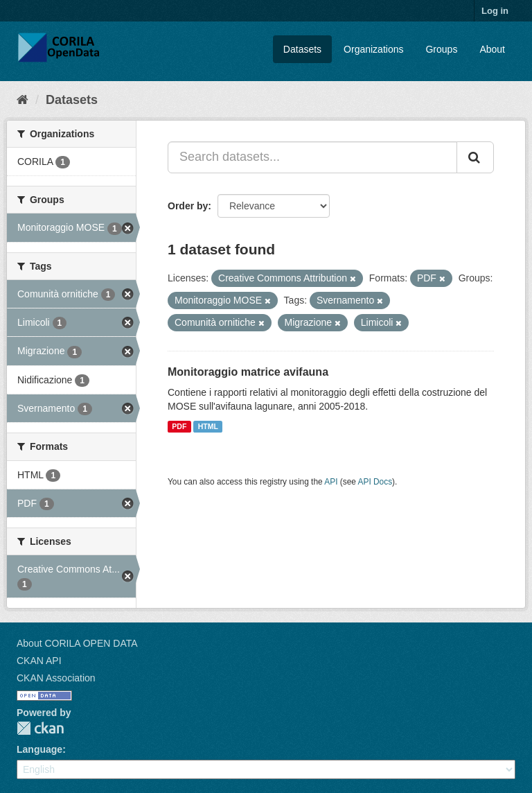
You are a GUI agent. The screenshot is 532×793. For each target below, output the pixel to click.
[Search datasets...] (312, 157)
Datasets (302, 49)
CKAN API (39, 661)
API (331, 482)
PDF (179, 426)
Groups (441, 49)
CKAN (40, 728)
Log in (495, 11)
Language (39, 749)
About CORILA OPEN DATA (77, 643)
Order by (188, 206)
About (492, 49)
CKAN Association (56, 678)
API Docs (375, 482)
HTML (208, 426)
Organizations (373, 49)
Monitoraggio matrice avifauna (248, 372)
